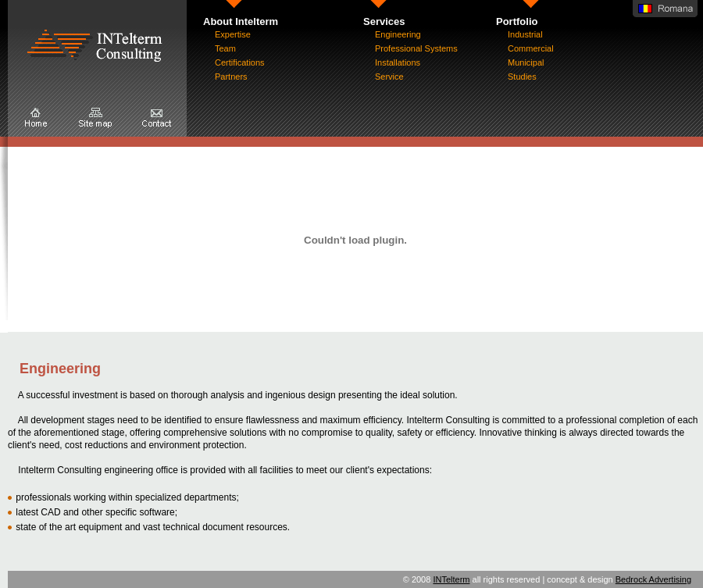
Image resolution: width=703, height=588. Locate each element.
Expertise (233, 34)
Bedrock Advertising (653, 579)
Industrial (525, 34)
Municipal (526, 62)
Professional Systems (416, 48)
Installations (398, 62)
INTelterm (451, 579)
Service (389, 77)
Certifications (240, 62)
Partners (231, 77)
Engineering (398, 34)
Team (225, 48)
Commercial (531, 48)
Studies (522, 77)
